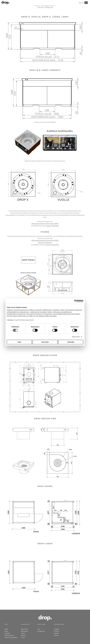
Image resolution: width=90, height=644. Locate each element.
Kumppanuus (41, 631)
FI (80, 3)
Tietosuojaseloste (9, 635)
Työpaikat (7, 633)
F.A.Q (23, 637)
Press (39, 629)
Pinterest (56, 635)
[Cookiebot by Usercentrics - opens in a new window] (76, 301)
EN (83, 3)
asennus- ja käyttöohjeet (52, 226)
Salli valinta (45, 342)
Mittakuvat (49, 7)
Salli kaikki (71, 342)
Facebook (57, 631)
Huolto (23, 633)
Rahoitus (23, 635)
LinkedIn (56, 633)
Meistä (6, 629)
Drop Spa (40, 7)
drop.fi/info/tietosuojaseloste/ (24, 320)
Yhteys (6, 631)
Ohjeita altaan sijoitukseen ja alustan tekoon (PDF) (45, 224)
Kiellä (19, 342)
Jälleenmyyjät (24, 631)
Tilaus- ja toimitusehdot (11, 637)
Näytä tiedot (76, 337)
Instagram (57, 629)
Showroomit (24, 629)
